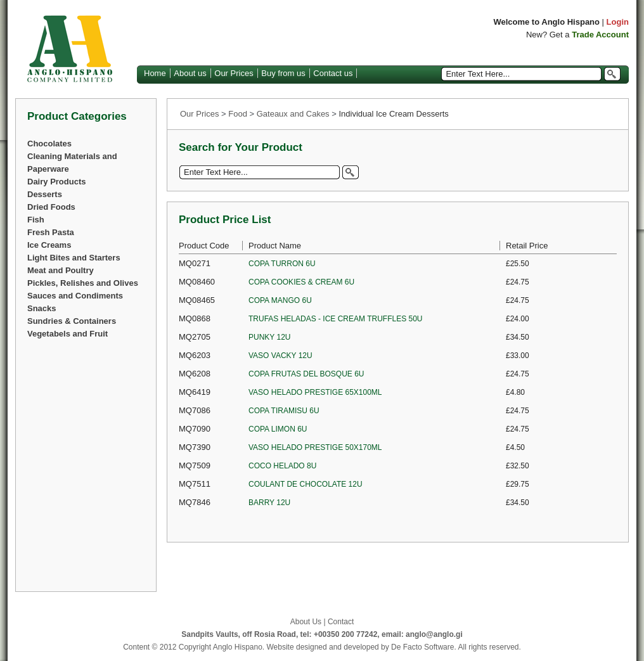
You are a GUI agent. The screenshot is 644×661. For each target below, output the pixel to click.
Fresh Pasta (51, 232)
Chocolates (49, 144)
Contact (341, 622)
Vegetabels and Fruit (68, 334)
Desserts (45, 194)
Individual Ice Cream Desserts (393, 114)
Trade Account (600, 35)
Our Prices (234, 73)
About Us (306, 622)
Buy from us (283, 73)
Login (618, 22)
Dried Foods (51, 207)
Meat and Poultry (61, 270)
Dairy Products (56, 182)
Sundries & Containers (72, 321)
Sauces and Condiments (75, 296)
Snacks (42, 308)
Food (238, 114)
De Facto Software (422, 647)
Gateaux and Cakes (293, 114)
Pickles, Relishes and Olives (83, 283)
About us (190, 73)
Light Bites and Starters (74, 258)
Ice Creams (49, 245)
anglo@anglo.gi (434, 634)
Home (155, 73)
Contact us (333, 73)
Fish (36, 220)
